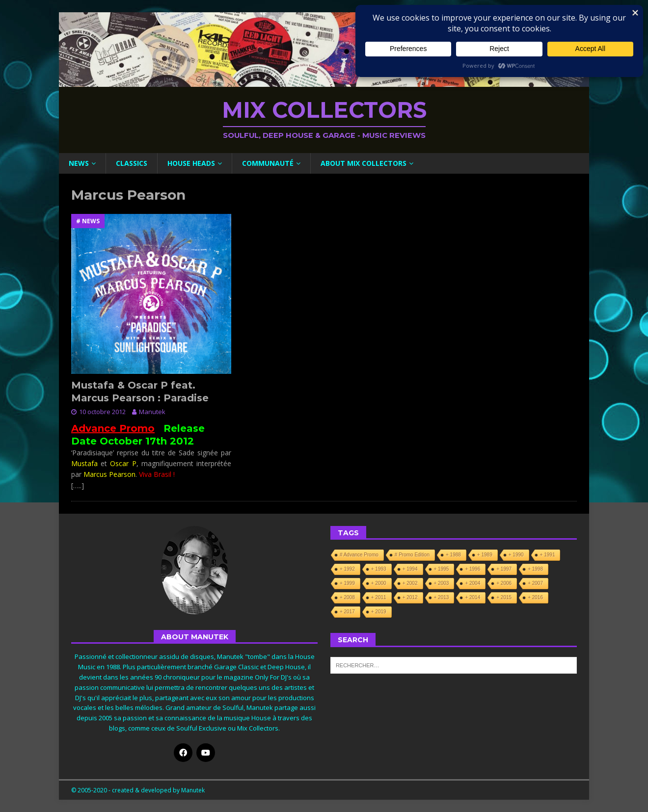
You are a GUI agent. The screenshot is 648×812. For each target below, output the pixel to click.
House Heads (191, 163)
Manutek (152, 412)
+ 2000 (379, 583)
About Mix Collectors (364, 163)
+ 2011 (379, 597)
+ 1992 (347, 569)
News (79, 163)
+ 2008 (347, 597)
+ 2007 (535, 583)
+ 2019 (379, 612)
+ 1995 (442, 569)
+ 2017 (347, 612)
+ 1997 (504, 569)
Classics (132, 163)
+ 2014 (472, 597)
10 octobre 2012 (102, 412)
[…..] (78, 485)
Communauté (268, 163)
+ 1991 (548, 555)
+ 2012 (410, 597)
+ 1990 (516, 555)
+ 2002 (410, 583)
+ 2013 (442, 597)
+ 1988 (453, 555)
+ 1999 (347, 583)
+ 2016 (535, 597)
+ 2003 (442, 583)
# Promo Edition (412, 555)
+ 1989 (485, 555)
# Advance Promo (359, 555)
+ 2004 (472, 583)
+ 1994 (410, 569)
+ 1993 (379, 569)
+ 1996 (472, 569)
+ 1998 (535, 569)
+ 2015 (504, 597)
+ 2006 (504, 583)
